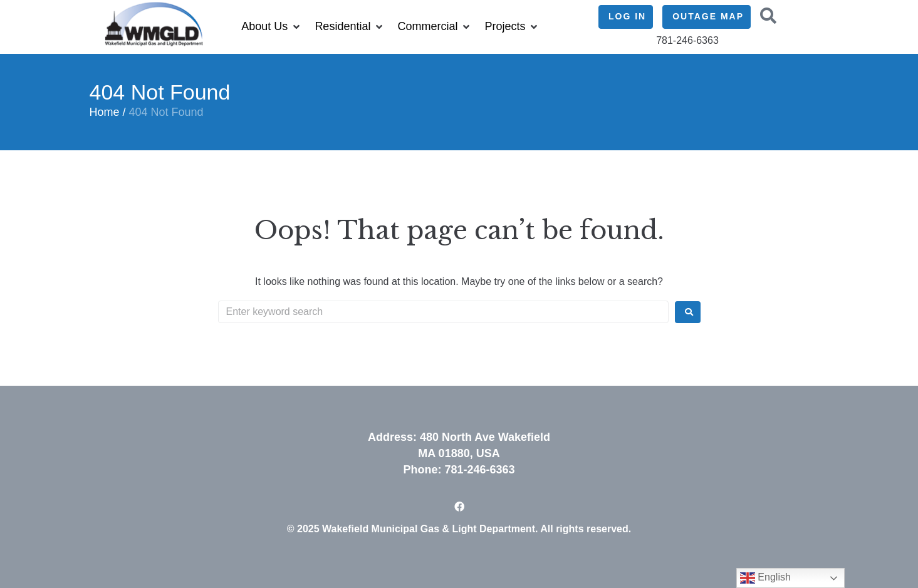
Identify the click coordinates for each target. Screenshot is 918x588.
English (765, 578)
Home (105, 112)
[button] (272, 27)
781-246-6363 (479, 470)
